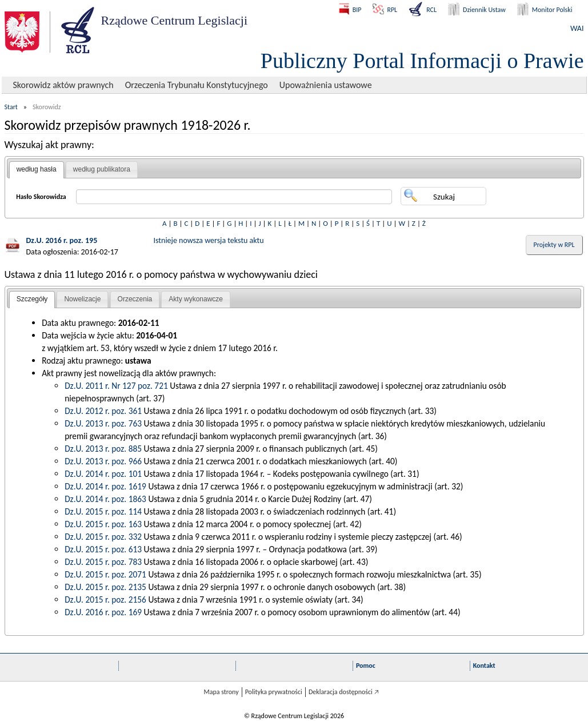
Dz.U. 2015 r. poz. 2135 (105, 587)
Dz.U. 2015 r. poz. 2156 (105, 599)
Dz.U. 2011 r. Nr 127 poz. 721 (116, 386)
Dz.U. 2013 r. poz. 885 (103, 449)
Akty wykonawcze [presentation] (196, 299)
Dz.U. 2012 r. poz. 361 (103, 411)
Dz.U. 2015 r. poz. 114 (103, 511)
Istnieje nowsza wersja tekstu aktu (209, 240)
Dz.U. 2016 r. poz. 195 (62, 240)
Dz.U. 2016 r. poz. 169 (103, 612)
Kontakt (484, 666)
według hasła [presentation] (37, 169)
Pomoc (366, 666)
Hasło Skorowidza (41, 197)
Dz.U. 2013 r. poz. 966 (103, 461)
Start (11, 107)
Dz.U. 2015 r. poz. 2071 (105, 574)
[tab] (37, 170)
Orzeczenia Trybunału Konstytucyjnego (197, 85)
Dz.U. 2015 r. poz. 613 (103, 549)
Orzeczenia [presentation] (135, 299)
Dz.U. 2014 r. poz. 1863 (105, 499)
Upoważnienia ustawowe (326, 85)
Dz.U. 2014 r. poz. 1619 (105, 486)
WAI (577, 28)
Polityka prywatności (274, 692)
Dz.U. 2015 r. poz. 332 (103, 537)
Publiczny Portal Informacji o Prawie (422, 61)
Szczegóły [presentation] (32, 299)
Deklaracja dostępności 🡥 (344, 692)
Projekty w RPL (554, 245)
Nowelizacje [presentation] (82, 299)
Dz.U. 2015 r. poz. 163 (103, 524)
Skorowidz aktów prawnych (63, 85)
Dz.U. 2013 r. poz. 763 (103, 423)
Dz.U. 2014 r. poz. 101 (103, 474)
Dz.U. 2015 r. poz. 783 (103, 562)
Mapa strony (221, 692)
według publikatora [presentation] (102, 169)
